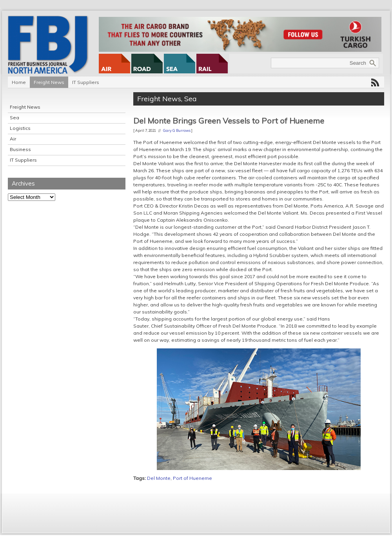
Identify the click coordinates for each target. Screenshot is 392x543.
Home (19, 82)
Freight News (49, 82)
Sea (15, 118)
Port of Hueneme (192, 478)
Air (13, 139)
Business (20, 149)
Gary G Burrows (177, 130)
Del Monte (159, 478)
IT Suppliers (86, 82)
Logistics (20, 128)
